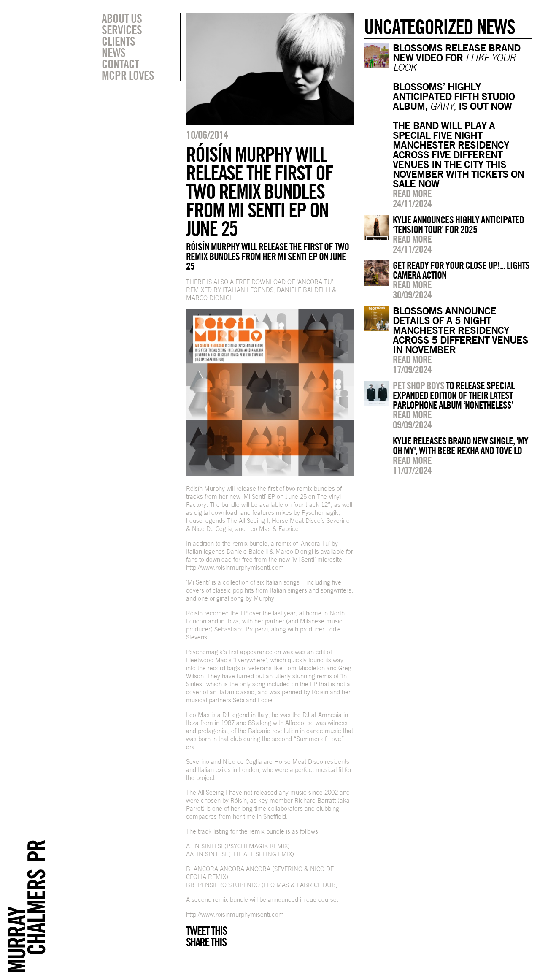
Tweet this (206, 931)
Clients (118, 41)
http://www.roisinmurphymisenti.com (235, 567)
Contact (120, 64)
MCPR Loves (128, 75)
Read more (412, 193)
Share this (206, 942)
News (113, 52)
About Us (122, 18)
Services (122, 30)
